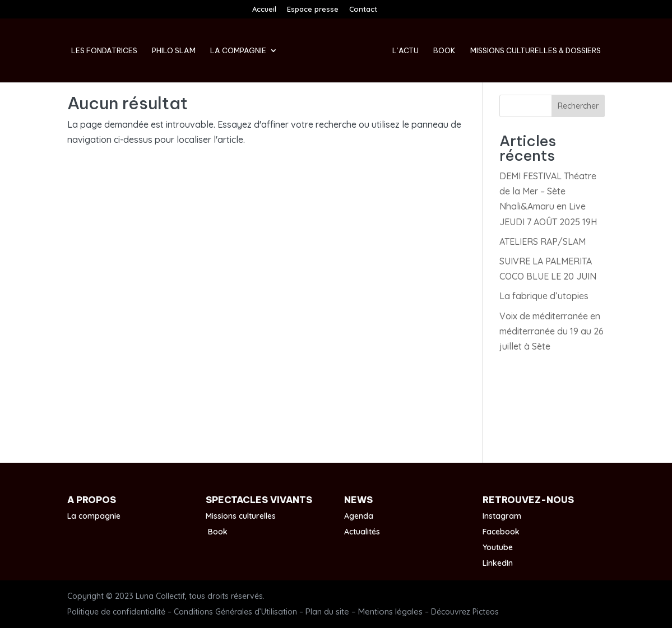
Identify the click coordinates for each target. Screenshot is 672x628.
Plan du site (327, 611)
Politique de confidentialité (116, 612)
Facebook (501, 532)
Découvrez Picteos (465, 612)
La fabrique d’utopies (544, 296)
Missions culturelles (241, 516)
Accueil (264, 10)
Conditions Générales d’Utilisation (235, 612)
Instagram (502, 516)
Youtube (498, 547)
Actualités (362, 532)
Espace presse (313, 10)
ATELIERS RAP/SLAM (543, 241)
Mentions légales (390, 611)
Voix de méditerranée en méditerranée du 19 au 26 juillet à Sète (551, 331)
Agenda (359, 516)
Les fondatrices (104, 51)
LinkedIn (498, 563)
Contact (363, 10)
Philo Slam (174, 51)
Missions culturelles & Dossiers (536, 51)
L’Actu (405, 51)
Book (444, 51)
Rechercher (578, 106)
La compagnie (238, 51)
